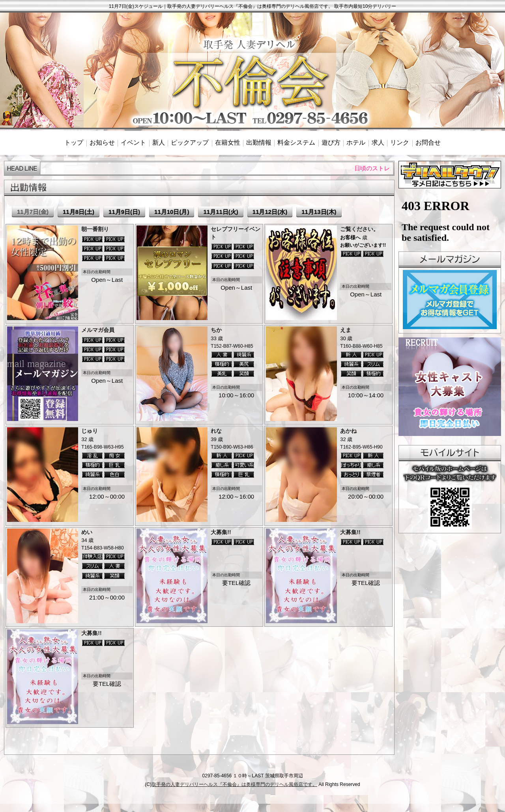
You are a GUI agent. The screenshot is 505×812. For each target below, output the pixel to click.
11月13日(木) (319, 212)
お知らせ (102, 142)
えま (346, 330)
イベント (133, 142)
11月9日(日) (124, 212)
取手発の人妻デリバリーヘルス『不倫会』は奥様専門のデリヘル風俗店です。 (234, 784)
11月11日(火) (221, 212)
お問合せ (428, 142)
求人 (378, 142)
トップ (74, 142)
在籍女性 (228, 142)
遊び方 (331, 142)
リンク (400, 142)
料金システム (296, 142)
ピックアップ (190, 142)
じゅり (90, 431)
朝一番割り (95, 229)
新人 (159, 142)
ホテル (356, 142)
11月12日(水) (270, 212)
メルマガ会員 (98, 330)
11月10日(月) (172, 212)
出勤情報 (259, 142)
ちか (216, 330)
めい (87, 532)
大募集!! (221, 532)
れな (216, 431)
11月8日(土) (79, 212)
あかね (348, 431)
